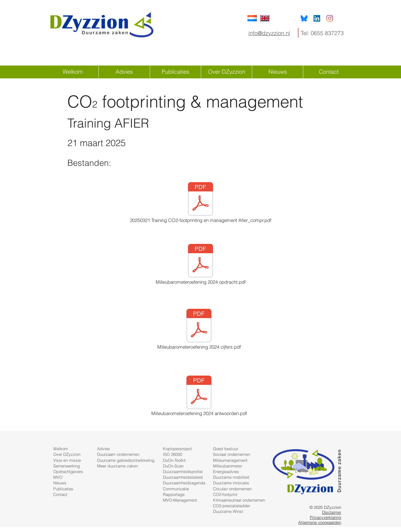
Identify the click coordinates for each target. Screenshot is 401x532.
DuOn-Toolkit (174, 460)
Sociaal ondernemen (232, 454)
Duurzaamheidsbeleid (183, 477)
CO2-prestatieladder (232, 506)
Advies (104, 449)
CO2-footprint (225, 494)
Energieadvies (226, 471)
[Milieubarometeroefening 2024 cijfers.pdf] (199, 330)
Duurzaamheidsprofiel (183, 471)
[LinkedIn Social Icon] (317, 18)
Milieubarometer (228, 466)
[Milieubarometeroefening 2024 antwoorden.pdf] (199, 396)
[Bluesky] (304, 18)
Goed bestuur (226, 449)
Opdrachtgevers (68, 471)
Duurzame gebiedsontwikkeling (126, 460)
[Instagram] (330, 18)
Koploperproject (177, 449)
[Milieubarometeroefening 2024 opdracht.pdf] (200, 265)
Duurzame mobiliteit (231, 477)
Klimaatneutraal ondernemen (239, 500)
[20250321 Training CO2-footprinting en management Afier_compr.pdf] (200, 203)
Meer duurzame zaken (117, 466)
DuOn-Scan (173, 466)
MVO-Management (180, 500)
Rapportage (174, 494)
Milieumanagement (230, 460)
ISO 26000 (172, 454)
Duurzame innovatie (231, 483)
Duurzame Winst (228, 511)
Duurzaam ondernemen (118, 454)
